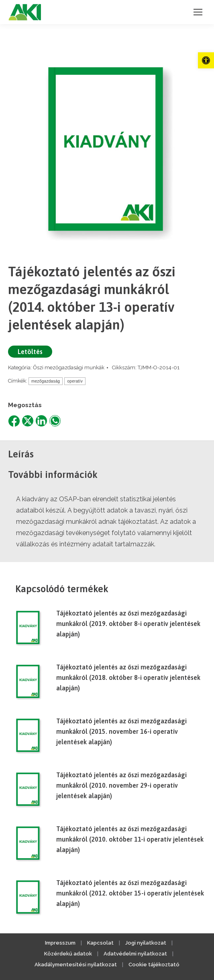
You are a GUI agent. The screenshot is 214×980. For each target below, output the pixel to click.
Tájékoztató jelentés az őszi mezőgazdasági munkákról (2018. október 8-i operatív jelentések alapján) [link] (128, 677)
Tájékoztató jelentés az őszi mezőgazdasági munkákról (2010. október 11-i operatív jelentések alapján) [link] (130, 839)
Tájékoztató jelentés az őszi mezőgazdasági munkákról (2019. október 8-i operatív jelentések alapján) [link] (128, 624)
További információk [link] (53, 475)
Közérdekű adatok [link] (68, 954)
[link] (206, 60)
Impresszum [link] (60, 943)
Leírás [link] (21, 454)
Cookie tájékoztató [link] (154, 965)
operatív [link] (75, 381)
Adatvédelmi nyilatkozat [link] (135, 954)
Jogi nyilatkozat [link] (146, 943)
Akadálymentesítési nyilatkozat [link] (76, 965)
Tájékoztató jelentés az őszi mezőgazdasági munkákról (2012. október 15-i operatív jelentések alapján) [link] (130, 893)
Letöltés (30, 352)
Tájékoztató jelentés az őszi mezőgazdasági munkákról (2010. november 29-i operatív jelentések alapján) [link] (121, 785)
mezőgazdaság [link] (46, 381)
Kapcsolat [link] (100, 943)
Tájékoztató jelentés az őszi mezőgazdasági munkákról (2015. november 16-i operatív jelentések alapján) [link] (121, 731)
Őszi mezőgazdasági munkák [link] (69, 367)
